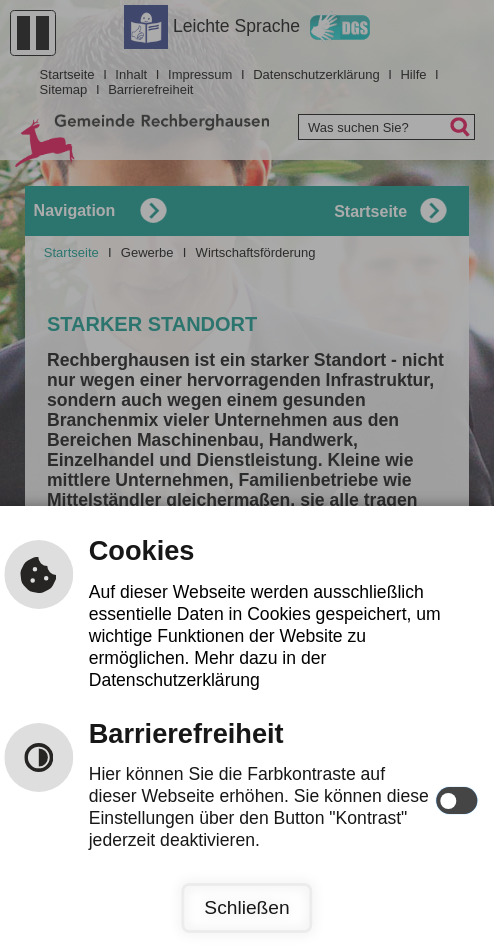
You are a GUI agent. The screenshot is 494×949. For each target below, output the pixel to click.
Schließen (246, 907)
